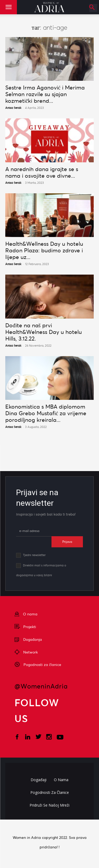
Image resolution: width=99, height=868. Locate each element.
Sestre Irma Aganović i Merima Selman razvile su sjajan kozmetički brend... (45, 94)
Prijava (67, 542)
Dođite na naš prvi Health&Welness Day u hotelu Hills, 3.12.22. (44, 332)
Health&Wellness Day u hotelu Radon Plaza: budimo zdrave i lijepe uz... (44, 250)
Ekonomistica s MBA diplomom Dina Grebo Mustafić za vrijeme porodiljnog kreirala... (46, 413)
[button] (8, 7)
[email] (34, 531)
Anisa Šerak (13, 108)
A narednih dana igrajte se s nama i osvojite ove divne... (42, 172)
